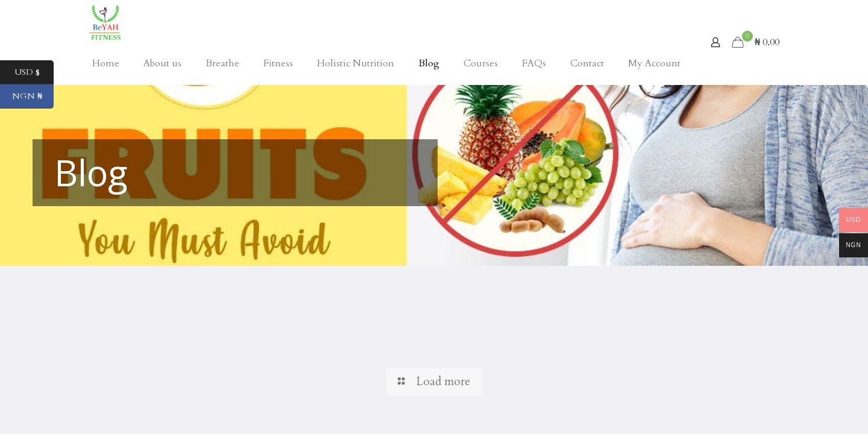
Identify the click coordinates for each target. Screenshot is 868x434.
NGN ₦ (33, 96)
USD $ (34, 72)
